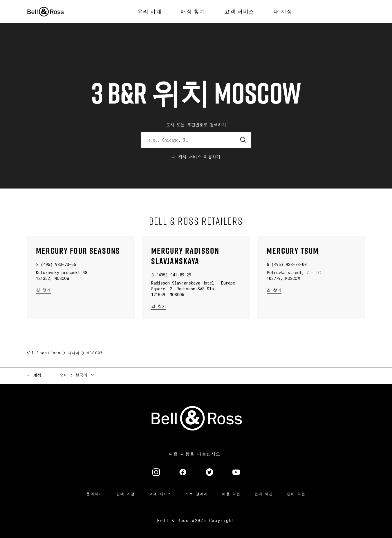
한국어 (81, 375)
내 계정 (34, 375)
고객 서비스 (160, 494)
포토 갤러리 (197, 494)
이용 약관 (231, 494)
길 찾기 (43, 290)
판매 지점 (126, 494)
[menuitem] (149, 12)
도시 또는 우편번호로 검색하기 (196, 125)
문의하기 (94, 494)
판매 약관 (264, 494)
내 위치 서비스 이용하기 (196, 156)
